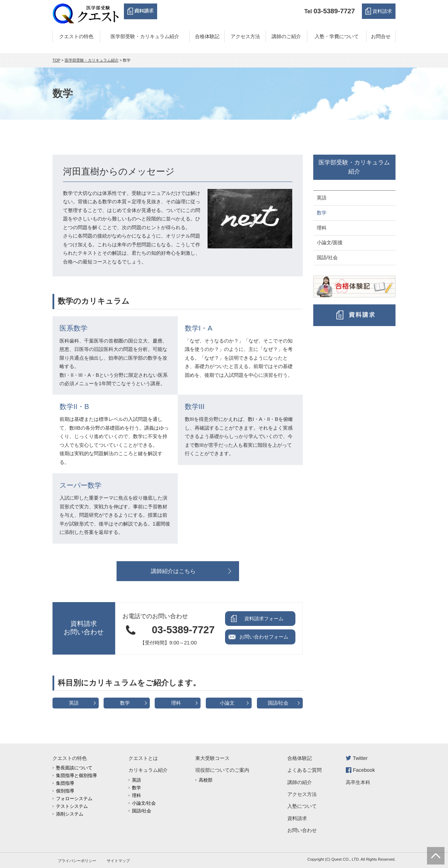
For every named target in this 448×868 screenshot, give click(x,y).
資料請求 (382, 11)
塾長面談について (74, 768)
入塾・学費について (337, 36)
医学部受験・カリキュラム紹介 (145, 36)
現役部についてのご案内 (222, 770)
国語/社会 (278, 703)
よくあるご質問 (304, 770)
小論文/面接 (330, 242)
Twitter (360, 758)
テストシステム (72, 806)
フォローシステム (74, 799)
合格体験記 (207, 36)
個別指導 (65, 791)
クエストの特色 (76, 36)
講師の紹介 (300, 782)
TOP (56, 60)
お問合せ (381, 36)
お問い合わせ (302, 830)
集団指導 (65, 783)
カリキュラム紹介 (148, 770)
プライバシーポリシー (77, 861)
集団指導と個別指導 (76, 775)
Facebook (364, 770)
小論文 (227, 703)
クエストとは (143, 758)
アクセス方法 (245, 36)
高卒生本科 (358, 782)
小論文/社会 (144, 803)
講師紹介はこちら (173, 571)
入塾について (302, 806)
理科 (176, 703)
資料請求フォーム (264, 619)
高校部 (206, 780)
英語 (74, 703)
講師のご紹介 (286, 36)
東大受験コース (212, 758)
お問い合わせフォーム (264, 637)
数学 (125, 703)
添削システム (70, 814)
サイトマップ (118, 861)
